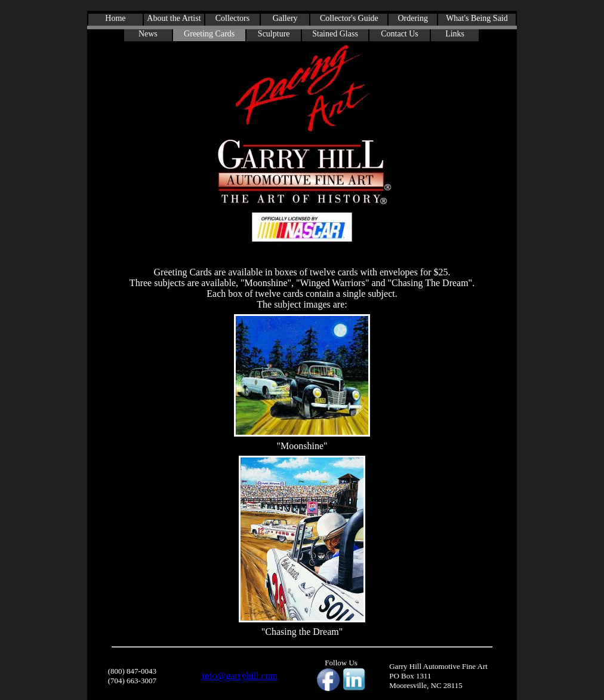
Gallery (285, 18)
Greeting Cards (209, 34)
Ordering (413, 18)
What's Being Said (477, 18)
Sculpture (274, 34)
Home (115, 18)
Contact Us (400, 34)
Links (455, 34)
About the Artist (174, 18)
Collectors (233, 18)
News (148, 34)
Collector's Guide (349, 18)
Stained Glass (335, 34)
